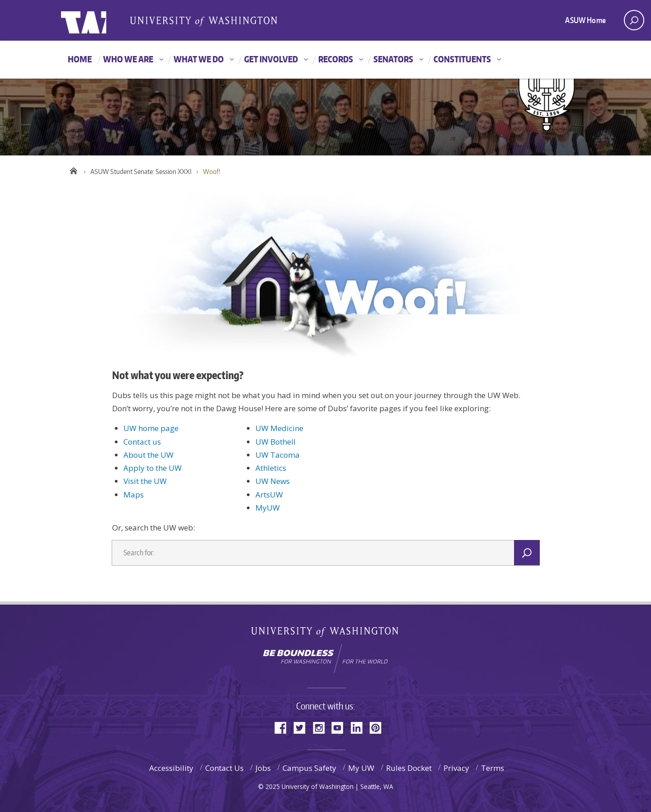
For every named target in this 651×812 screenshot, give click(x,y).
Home (80, 59)
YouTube (341, 727)
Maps (134, 495)
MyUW (268, 508)
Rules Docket (409, 768)
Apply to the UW (153, 468)
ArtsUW (269, 495)
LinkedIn (360, 727)
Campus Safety (309, 768)
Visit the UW (145, 481)
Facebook (284, 727)
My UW (361, 768)
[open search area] (634, 20)
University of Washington (326, 634)
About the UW (149, 455)
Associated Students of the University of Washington (203, 21)
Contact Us (224, 768)
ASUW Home (585, 20)
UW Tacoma (278, 455)
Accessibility (171, 768)
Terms (493, 768)
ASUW (98, 20)
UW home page (151, 428)
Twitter (303, 727)
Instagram (322, 727)
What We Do (199, 59)
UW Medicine (279, 428)
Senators (393, 59)
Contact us (142, 442)
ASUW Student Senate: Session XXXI (141, 171)
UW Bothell (276, 442)
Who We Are (128, 59)
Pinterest (379, 727)
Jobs (263, 768)
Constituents (462, 59)
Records (336, 59)
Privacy (456, 768)
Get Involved (271, 59)
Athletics (271, 468)
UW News (273, 481)
